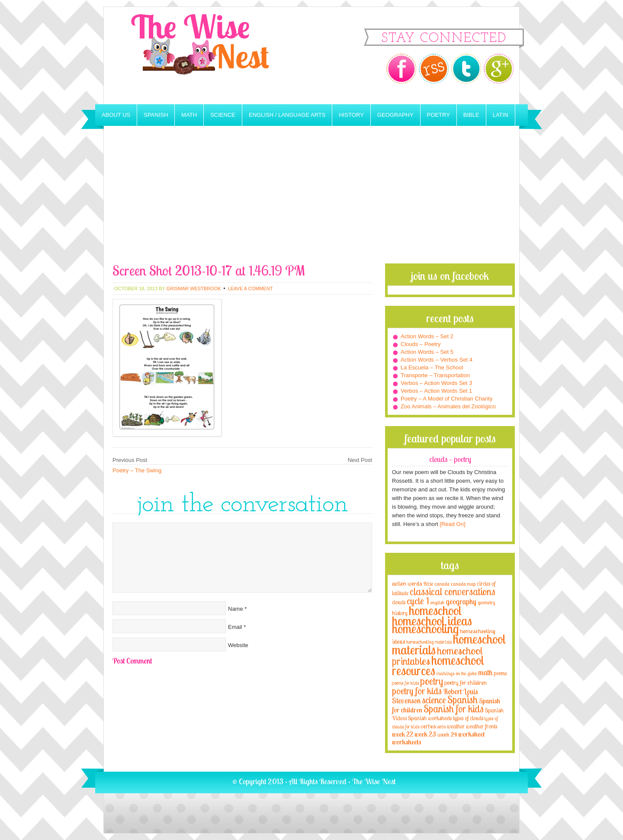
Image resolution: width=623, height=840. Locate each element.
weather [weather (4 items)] (456, 726)
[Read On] (452, 524)
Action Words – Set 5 (427, 352)
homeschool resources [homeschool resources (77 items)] (438, 665)
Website (238, 645)
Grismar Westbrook (194, 289)
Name (236, 609)
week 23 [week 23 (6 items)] (425, 734)
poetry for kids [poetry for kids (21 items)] (417, 691)
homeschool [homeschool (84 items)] (435, 610)
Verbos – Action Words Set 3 (436, 383)
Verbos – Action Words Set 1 (436, 391)
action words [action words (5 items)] (407, 583)
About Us (116, 115)
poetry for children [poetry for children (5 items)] (466, 682)
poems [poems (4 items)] (500, 673)
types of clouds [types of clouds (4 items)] (468, 718)
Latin (501, 115)
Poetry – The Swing (137, 470)
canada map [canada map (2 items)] (463, 584)
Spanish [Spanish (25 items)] (462, 700)
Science (223, 115)
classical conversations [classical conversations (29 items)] (453, 592)
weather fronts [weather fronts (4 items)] (482, 726)
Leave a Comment (250, 289)
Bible (471, 115)
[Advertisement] (311, 199)
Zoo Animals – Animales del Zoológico (448, 406)
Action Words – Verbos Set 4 (437, 360)
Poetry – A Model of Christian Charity (446, 399)
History (351, 115)
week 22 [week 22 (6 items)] (403, 734)
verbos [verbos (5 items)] (428, 726)
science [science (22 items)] (434, 700)
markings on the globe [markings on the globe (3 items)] (457, 673)
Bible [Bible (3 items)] (428, 584)
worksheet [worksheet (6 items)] (471, 734)
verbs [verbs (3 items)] (441, 726)
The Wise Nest (212, 56)
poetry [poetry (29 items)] (432, 681)
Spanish (156, 115)
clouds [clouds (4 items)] (399, 602)
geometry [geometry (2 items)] (486, 603)
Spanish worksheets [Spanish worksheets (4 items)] (430, 718)
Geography (395, 115)
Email (235, 627)
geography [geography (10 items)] (461, 601)
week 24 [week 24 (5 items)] (447, 734)
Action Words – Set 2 (427, 336)
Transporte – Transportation (435, 375)
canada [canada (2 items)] (442, 584)
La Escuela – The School (432, 367)
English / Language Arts (287, 115)
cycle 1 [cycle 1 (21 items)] (418, 601)
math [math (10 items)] (485, 672)
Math (189, 115)
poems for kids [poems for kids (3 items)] (405, 683)
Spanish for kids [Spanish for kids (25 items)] (454, 709)
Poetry (438, 115)
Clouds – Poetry (421, 344)
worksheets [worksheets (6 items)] (406, 742)
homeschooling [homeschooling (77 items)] (425, 628)
